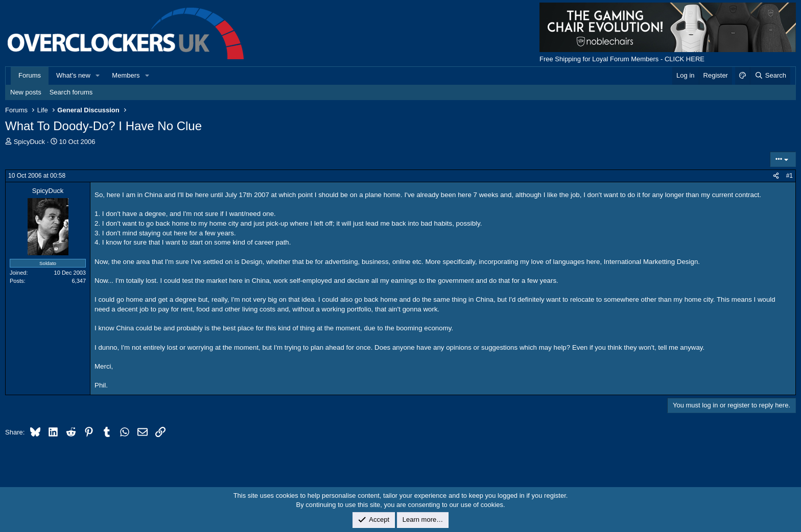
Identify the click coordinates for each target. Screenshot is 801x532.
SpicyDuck (29, 142)
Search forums (71, 92)
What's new (73, 75)
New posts (26, 92)
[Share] (776, 176)
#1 (790, 176)
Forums (30, 75)
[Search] (770, 76)
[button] (98, 76)
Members (126, 75)
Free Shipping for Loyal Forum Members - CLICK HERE (622, 59)
